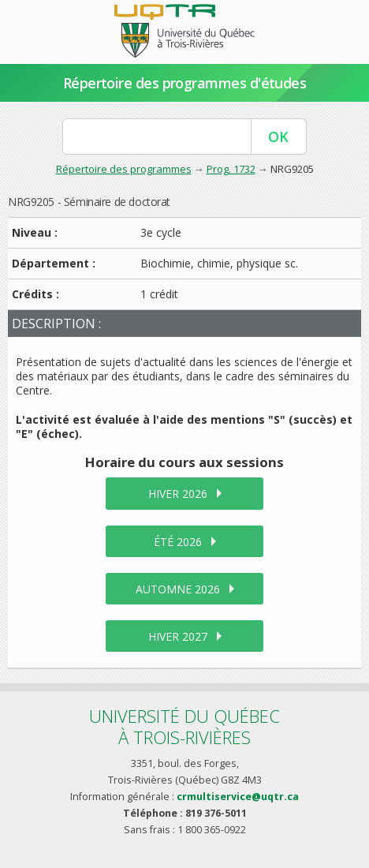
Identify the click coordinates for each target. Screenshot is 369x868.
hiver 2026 (178, 494)
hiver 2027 (178, 636)
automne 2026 (178, 589)
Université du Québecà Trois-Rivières (184, 726)
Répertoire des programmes (124, 169)
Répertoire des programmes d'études (185, 83)
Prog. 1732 (231, 169)
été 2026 (178, 542)
